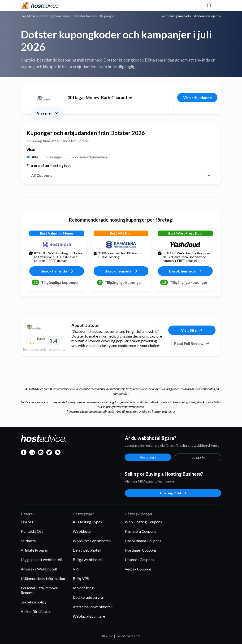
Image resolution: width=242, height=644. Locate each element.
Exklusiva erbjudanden (89, 157)
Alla (35, 157)
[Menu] (217, 6)
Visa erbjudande (197, 97)
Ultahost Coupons (139, 559)
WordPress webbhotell (92, 541)
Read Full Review (192, 343)
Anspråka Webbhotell (39, 569)
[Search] (209, 6)
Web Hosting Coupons (143, 522)
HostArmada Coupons (143, 541)
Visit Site (192, 330)
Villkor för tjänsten (36, 611)
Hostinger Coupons (141, 550)
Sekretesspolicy (34, 602)
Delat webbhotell (87, 550)
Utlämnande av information (43, 578)
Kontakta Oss (32, 531)
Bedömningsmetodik (176, 16)
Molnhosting (83, 588)
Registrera (148, 457)
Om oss (27, 522)
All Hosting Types (87, 522)
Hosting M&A (173, 493)
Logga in (198, 457)
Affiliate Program (35, 550)
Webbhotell (83, 531)
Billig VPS (81, 578)
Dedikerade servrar (89, 597)
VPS (76, 569)
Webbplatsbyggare (89, 616)
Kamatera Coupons (140, 531)
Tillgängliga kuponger (55, 282)
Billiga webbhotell (88, 559)
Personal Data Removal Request (40, 590)
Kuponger (54, 157)
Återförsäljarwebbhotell (93, 607)
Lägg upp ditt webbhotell (41, 559)
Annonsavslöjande (208, 16)
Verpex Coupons (138, 569)
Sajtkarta (28, 541)
